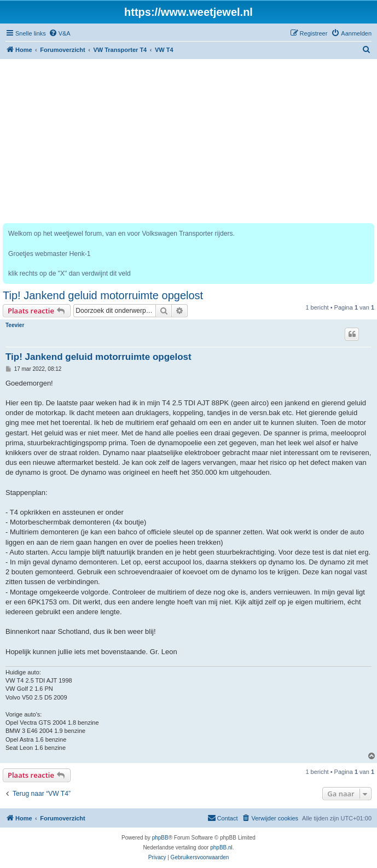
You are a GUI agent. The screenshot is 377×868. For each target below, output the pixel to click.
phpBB (160, 838)
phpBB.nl (221, 847)
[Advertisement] (188, 141)
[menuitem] (60, 33)
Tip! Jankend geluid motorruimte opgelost (103, 295)
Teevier (15, 325)
